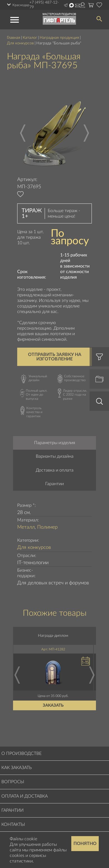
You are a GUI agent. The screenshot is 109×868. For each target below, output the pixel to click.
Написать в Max (72, 5)
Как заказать (17, 768)
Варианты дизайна (55, 456)
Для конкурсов (20, 43)
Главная (14, 38)
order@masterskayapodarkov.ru (78, 6)
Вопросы (13, 782)
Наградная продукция (59, 38)
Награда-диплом (53, 636)
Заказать (53, 705)
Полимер (47, 527)
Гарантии (54, 484)
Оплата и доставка (25, 796)
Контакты (13, 824)
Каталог (30, 38)
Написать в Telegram (66, 5)
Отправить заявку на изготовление (55, 357)
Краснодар (21, 5)
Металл (26, 527)
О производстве (21, 754)
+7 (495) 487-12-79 (44, 5)
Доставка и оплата (55, 470)
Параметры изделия (55, 443)
